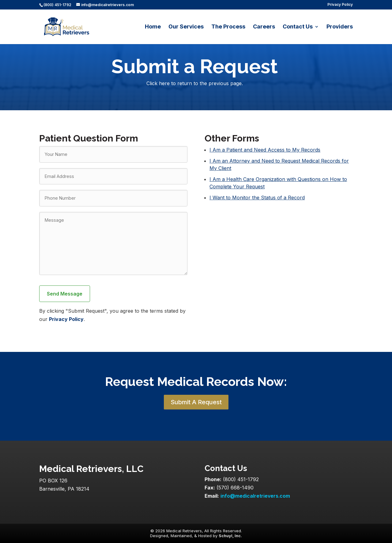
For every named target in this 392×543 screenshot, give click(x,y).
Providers (340, 27)
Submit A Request (196, 402)
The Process (228, 27)
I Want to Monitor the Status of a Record (257, 198)
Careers (264, 27)
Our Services (186, 27)
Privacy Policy (340, 5)
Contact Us (298, 27)
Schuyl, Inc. (230, 536)
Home (153, 27)
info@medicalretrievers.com (255, 496)
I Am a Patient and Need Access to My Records (265, 150)
